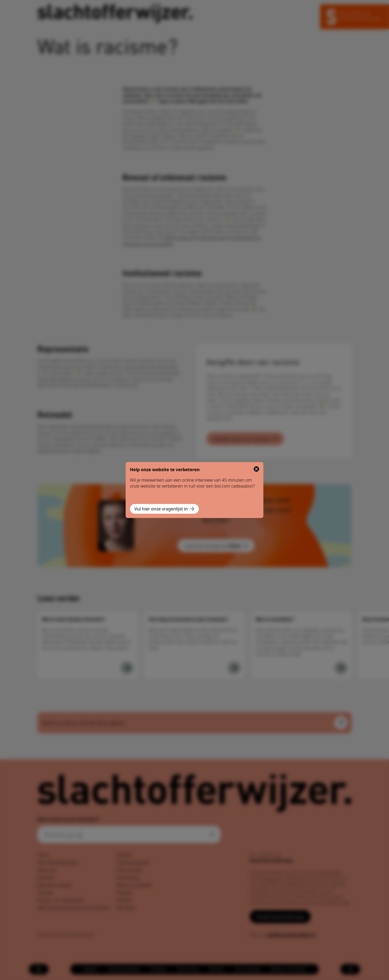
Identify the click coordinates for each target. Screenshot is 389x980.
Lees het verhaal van (216, 546)
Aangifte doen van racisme (245, 439)
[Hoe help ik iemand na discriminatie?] (234, 668)
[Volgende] (349, 683)
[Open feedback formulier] (341, 723)
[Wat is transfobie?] (341, 668)
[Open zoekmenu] (350, 969)
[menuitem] (90, 969)
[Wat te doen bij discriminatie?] (127, 668)
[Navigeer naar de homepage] (115, 14)
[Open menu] (39, 969)
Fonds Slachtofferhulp (280, 917)
